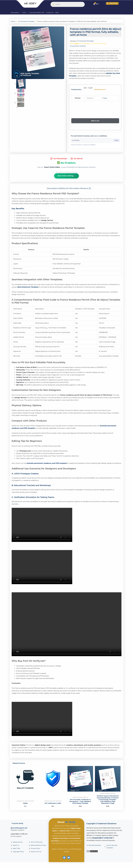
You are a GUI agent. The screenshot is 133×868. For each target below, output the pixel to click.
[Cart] (96, 4)
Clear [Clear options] (105, 98)
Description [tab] (52, 188)
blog (57, 13)
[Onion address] (91, 140)
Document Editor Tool (37, 13)
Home (13, 21)
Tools (25, 13)
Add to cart (95, 121)
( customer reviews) (78, 46)
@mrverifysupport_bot (19, 831)
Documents (16, 13)
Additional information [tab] (69, 188)
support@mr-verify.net (19, 837)
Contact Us (50, 13)
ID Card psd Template (26, 21)
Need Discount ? (100, 89)
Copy (116, 140)
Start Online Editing (66, 176)
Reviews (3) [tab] (86, 188)
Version (78, 98)
